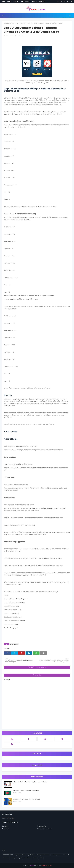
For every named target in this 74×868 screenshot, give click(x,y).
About (9, 2)
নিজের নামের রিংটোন (8, 855)
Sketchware (28, 858)
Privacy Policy (26, 2)
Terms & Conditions (38, 2)
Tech (35, 858)
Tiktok (41, 858)
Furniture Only (9, 36)
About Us (5, 826)
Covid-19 (66, 855)
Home (4, 2)
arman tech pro (46, 865)
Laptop (13, 858)
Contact (16, 2)
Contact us (5, 829)
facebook (6, 858)
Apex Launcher (20, 855)
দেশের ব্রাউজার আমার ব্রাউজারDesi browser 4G (26, 791)
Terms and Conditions (44, 829)
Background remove (43, 855)
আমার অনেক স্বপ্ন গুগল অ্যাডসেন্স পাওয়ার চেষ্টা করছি (26, 799)
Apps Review (11, 23)
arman (32, 865)
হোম (5, 23)
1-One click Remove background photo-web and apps (30, 782)
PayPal (20, 858)
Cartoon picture (56, 855)
